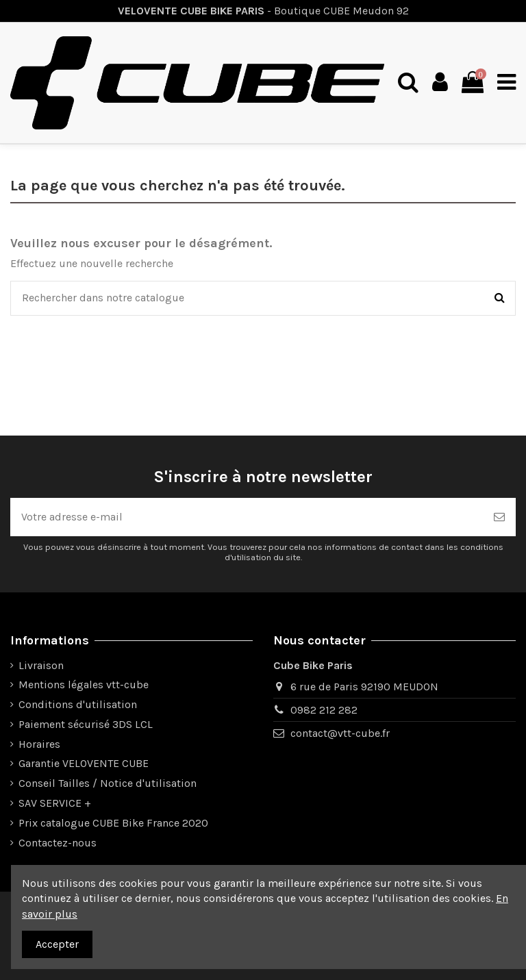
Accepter (57, 944)
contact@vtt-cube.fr (340, 733)
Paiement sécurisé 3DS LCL (86, 724)
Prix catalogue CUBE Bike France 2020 (113, 823)
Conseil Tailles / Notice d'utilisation (108, 783)
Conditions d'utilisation (78, 704)
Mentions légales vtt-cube (84, 684)
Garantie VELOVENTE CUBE (84, 763)
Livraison (41, 665)
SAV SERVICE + (55, 803)
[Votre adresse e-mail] (247, 517)
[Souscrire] (499, 517)
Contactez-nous (58, 843)
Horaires (39, 744)
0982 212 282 (324, 710)
